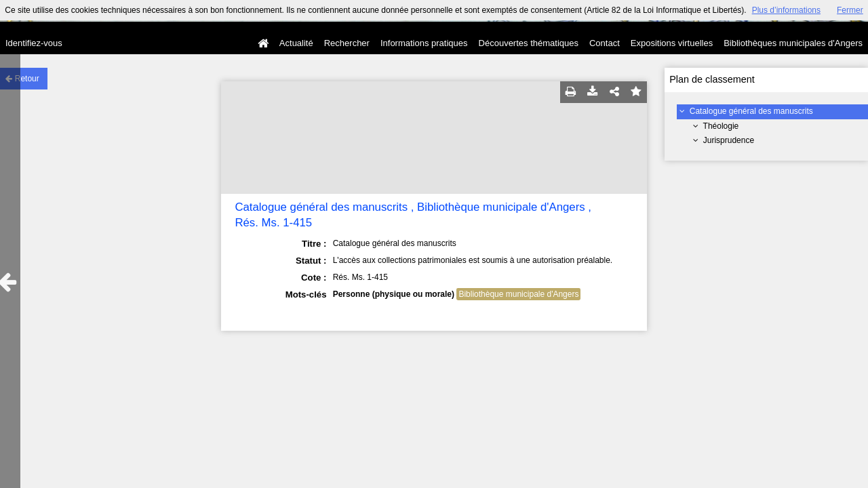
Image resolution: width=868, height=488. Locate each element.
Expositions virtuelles (672, 43)
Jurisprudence (729, 140)
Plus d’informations (786, 10)
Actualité (296, 43)
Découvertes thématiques (529, 43)
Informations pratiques (424, 43)
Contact (605, 43)
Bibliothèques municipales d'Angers (793, 43)
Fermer (850, 10)
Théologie (721, 126)
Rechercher (347, 43)
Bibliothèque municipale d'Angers (518, 294)
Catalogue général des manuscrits (751, 111)
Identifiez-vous (34, 43)
